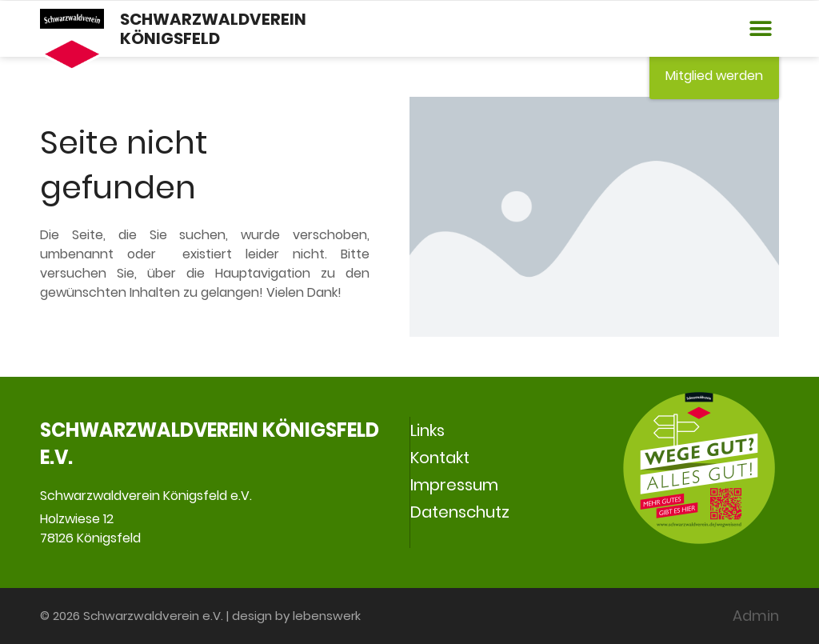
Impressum (454, 485)
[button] (761, 29)
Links (427, 430)
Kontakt (440, 458)
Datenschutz (460, 512)
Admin (756, 616)
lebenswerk (327, 616)
